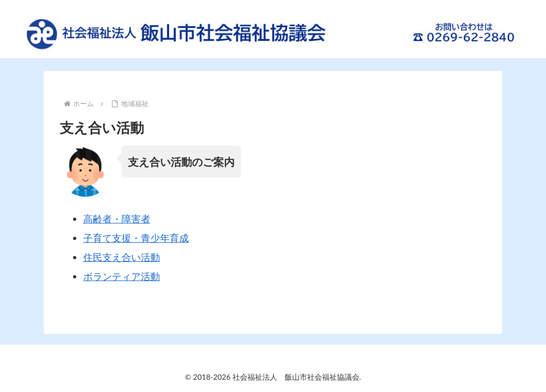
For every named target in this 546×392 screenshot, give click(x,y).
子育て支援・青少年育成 (136, 238)
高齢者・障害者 (117, 219)
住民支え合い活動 (122, 257)
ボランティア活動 (122, 276)
